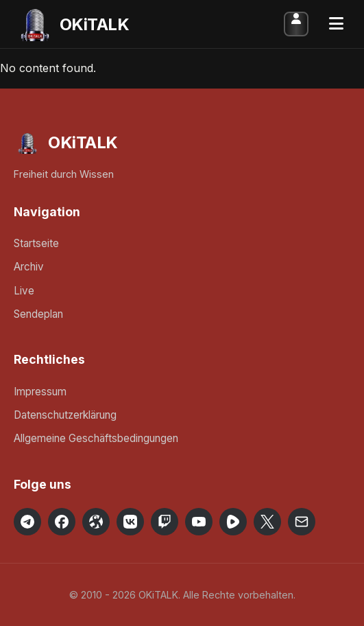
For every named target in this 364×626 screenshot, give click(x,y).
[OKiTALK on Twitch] (165, 522)
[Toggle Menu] (336, 24)
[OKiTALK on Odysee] (96, 522)
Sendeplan (38, 314)
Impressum (40, 392)
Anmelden (296, 24)
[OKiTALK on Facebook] (62, 522)
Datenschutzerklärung (65, 415)
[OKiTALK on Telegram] (27, 522)
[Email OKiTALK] (302, 522)
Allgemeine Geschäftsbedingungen (96, 438)
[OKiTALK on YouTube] (199, 522)
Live (24, 291)
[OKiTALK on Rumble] (233, 522)
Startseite (36, 243)
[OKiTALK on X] (267, 522)
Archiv (29, 267)
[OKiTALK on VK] (130, 522)
